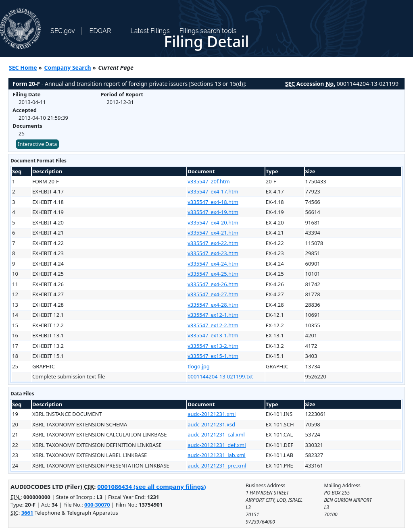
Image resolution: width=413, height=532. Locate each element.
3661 (27, 513)
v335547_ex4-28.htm (213, 305)
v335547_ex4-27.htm (213, 294)
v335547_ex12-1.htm (213, 315)
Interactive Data (37, 144)
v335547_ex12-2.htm (213, 325)
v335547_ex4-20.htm (213, 222)
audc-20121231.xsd (211, 424)
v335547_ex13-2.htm (213, 346)
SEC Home (23, 68)
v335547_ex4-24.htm (213, 264)
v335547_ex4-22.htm (213, 243)
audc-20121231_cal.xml (216, 434)
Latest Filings (150, 31)
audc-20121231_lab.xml (217, 455)
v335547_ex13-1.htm (213, 335)
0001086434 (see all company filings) (151, 486)
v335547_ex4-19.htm (213, 212)
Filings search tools (208, 31)
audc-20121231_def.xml (217, 445)
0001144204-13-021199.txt (220, 376)
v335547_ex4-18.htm (213, 202)
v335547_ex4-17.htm (213, 191)
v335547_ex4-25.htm (213, 274)
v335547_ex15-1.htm (213, 356)
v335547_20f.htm (209, 181)
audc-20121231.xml (212, 414)
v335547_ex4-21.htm (213, 233)
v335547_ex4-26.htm (213, 284)
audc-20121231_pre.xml (217, 465)
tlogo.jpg (199, 366)
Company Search (68, 68)
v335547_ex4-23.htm (213, 253)
